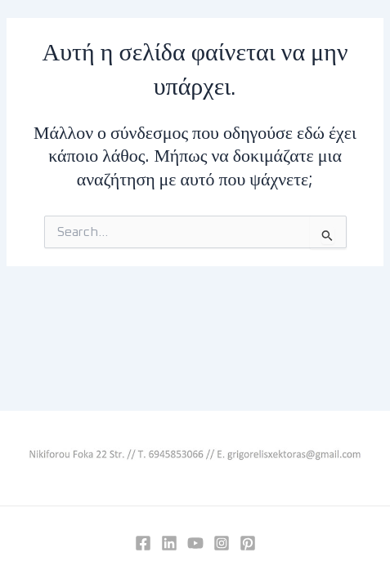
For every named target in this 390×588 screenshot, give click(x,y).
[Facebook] (143, 543)
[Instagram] (222, 543)
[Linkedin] (169, 543)
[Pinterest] (248, 543)
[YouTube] (195, 543)
